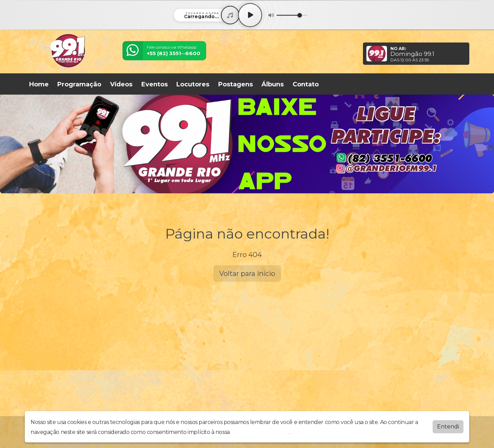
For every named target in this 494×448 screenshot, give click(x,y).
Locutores (193, 84)
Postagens (236, 84)
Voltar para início (247, 274)
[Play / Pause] (250, 15)
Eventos (155, 84)
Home (39, 84)
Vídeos (121, 84)
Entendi (448, 427)
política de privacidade (260, 432)
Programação (79, 84)
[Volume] (292, 15)
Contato (306, 84)
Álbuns (273, 84)
